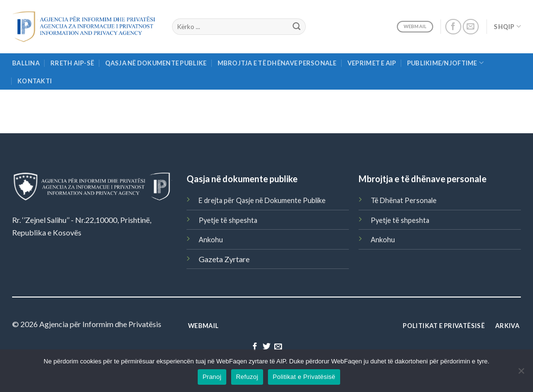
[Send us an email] (471, 27)
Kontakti (35, 81)
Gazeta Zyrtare (224, 259)
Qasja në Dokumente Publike (156, 63)
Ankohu (211, 240)
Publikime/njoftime (445, 63)
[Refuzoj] (521, 374)
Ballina (26, 63)
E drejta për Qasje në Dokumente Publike (262, 200)
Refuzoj (247, 377)
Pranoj (212, 377)
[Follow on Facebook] (453, 27)
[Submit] (297, 27)
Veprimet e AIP (372, 63)
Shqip (507, 26)
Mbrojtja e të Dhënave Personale (277, 63)
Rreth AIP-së (72, 63)
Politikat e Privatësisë (304, 377)
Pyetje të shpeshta (228, 220)
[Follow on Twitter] (266, 347)
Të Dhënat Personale (404, 200)
